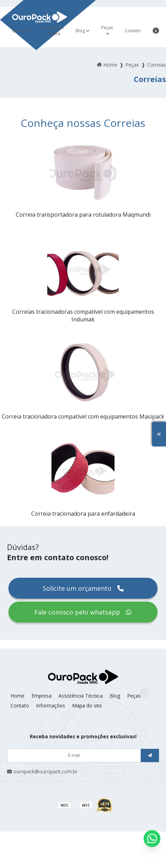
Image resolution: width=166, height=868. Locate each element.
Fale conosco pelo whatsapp (83, 612)
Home (18, 696)
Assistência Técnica (53, 30)
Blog (80, 31)
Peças (107, 28)
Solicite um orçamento (83, 588)
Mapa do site (87, 706)
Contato (133, 31)
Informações (51, 706)
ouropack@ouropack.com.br (42, 771)
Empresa (21, 31)
